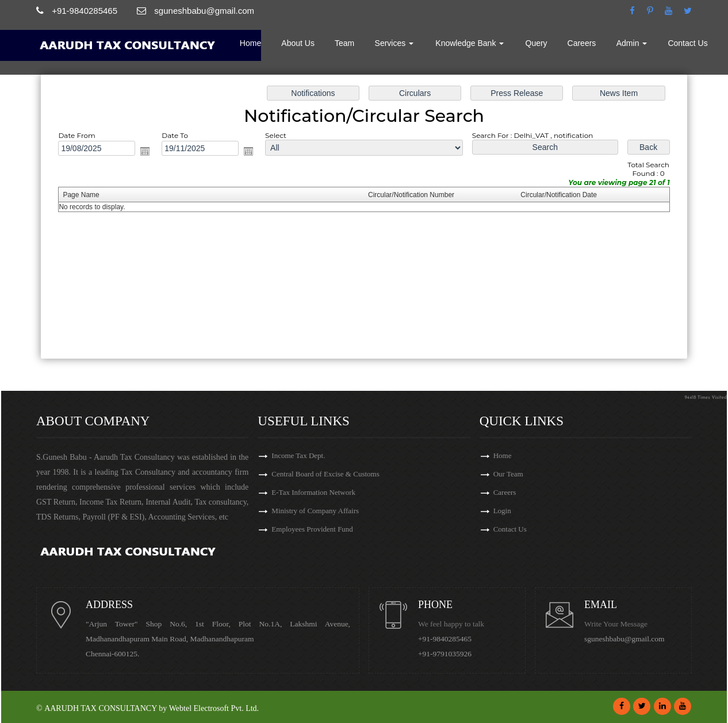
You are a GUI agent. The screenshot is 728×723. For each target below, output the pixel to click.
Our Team (508, 474)
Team (344, 43)
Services (394, 43)
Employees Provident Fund (312, 529)
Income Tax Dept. (298, 455)
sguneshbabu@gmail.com (624, 639)
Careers (582, 43)
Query (537, 43)
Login (502, 511)
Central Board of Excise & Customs (325, 474)
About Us (298, 43)
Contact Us (687, 43)
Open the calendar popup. (145, 151)
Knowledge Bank (470, 43)
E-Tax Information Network (313, 492)
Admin (632, 43)
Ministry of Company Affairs (315, 511)
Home (250, 43)
